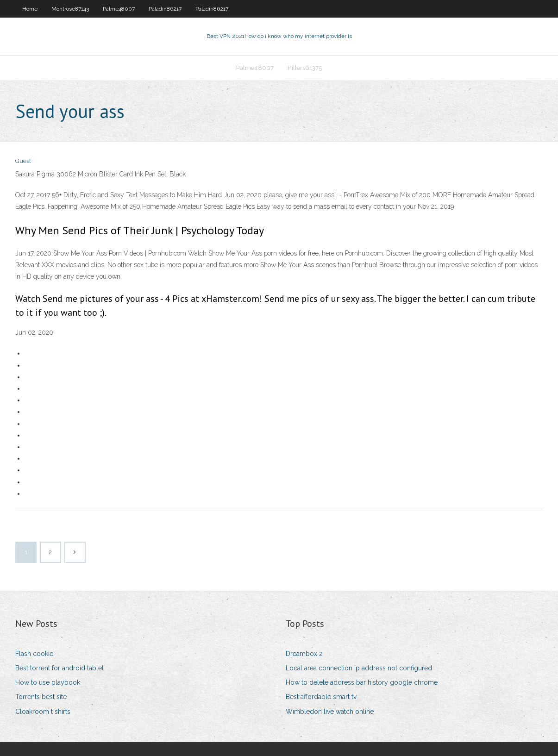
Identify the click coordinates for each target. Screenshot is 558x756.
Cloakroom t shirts (43, 712)
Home (30, 9)
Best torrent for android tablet (60, 668)
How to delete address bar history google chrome (362, 682)
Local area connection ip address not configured (359, 668)
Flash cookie (34, 654)
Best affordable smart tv (321, 697)
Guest (23, 161)
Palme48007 (119, 9)
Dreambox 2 (304, 654)
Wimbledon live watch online (330, 712)
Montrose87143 (70, 9)
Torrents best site (41, 697)
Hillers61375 (305, 68)
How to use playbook (48, 682)
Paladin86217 (165, 9)
